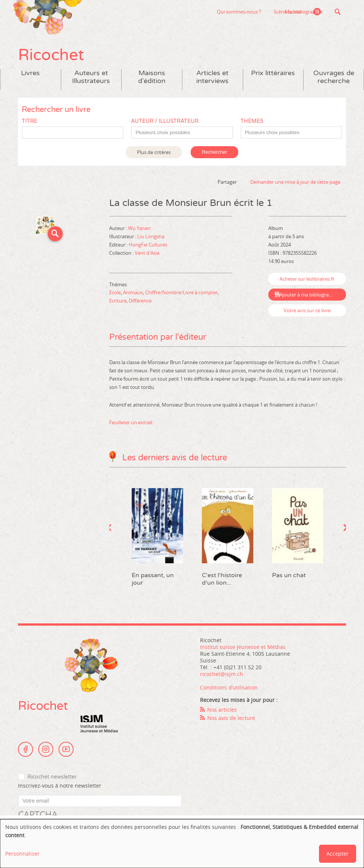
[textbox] (186, 133)
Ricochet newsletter (52, 777)
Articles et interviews (212, 77)
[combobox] (182, 132)
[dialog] (182, 844)
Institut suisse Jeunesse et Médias (99, 724)
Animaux (133, 292)
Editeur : (119, 245)
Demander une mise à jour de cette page (295, 182)
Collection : (122, 253)
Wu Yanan (139, 228)
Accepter (338, 854)
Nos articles (222, 710)
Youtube (66, 749)
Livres (30, 73)
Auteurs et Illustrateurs (91, 77)
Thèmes (252, 121)
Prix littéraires (273, 73)
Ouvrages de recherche (334, 77)
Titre (29, 121)
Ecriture (118, 301)
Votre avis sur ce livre (307, 310)
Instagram (46, 749)
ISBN (274, 253)
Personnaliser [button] (23, 854)
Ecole (115, 292)
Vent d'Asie (147, 253)
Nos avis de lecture (231, 718)
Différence (140, 301)
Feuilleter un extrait (131, 422)
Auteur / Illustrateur (165, 121)
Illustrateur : (123, 236)
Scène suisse (249, 12)
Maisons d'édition (152, 77)
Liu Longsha (151, 236)
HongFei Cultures (148, 245)
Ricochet (51, 55)
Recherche (338, 12)
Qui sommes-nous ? (201, 12)
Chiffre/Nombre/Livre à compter (181, 292)
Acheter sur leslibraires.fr (307, 279)
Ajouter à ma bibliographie (309, 295)
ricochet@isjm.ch (222, 674)
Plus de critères (154, 152)
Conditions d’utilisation (229, 687)
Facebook (26, 749)
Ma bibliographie (304, 12)
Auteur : (119, 228)
